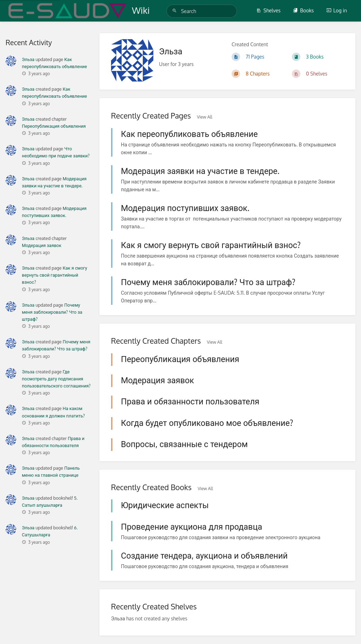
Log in (337, 10)
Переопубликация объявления (54, 126)
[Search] (176, 11)
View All (205, 117)
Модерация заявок (42, 245)
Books (303, 10)
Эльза (28, 59)
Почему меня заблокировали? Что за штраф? (52, 312)
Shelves (268, 10)
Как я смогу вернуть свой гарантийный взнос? (54, 275)
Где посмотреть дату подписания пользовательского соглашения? (56, 379)
